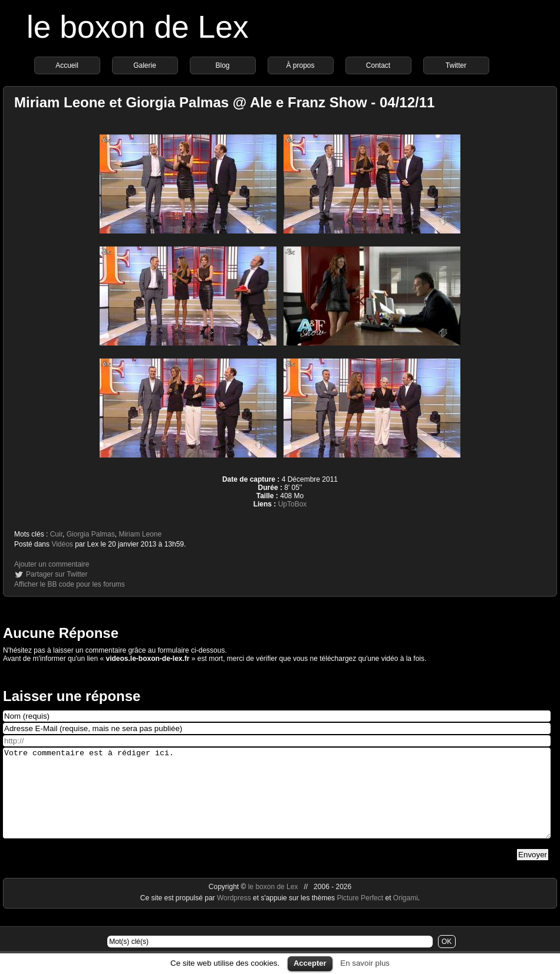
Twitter (456, 65)
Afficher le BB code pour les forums (70, 584)
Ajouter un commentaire (52, 564)
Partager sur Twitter (57, 574)
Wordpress (235, 916)
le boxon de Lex (138, 27)
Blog (222, 65)
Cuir (56, 534)
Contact (378, 65)
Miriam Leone (140, 534)
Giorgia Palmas (91, 534)
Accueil (67, 65)
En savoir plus (365, 963)
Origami (406, 916)
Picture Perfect (360, 916)
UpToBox (293, 504)
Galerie (145, 65)
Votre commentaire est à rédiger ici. (277, 802)
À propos (300, 65)
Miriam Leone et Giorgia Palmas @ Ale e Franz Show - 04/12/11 (224, 102)
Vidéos (62, 544)
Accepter (310, 963)
